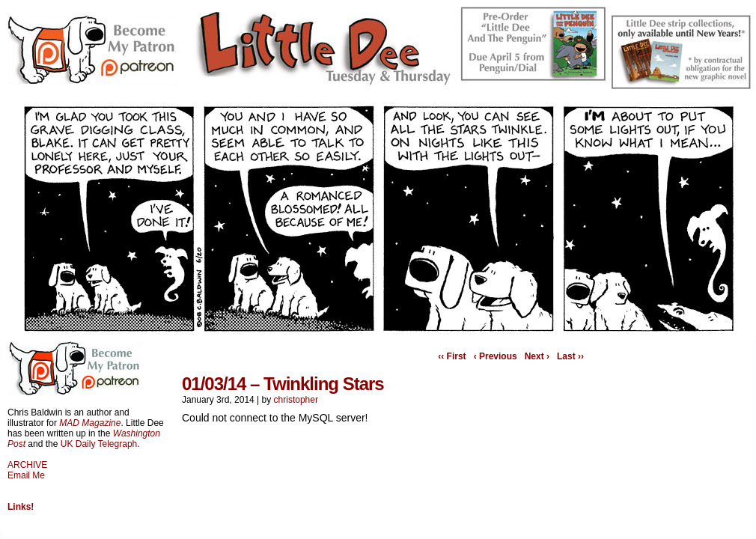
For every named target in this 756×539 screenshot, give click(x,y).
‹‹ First (452, 356)
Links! (21, 507)
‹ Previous (496, 356)
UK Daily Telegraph (99, 444)
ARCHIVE (27, 465)
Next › (537, 356)
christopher (296, 400)
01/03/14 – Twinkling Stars (283, 384)
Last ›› (570, 356)
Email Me (26, 475)
